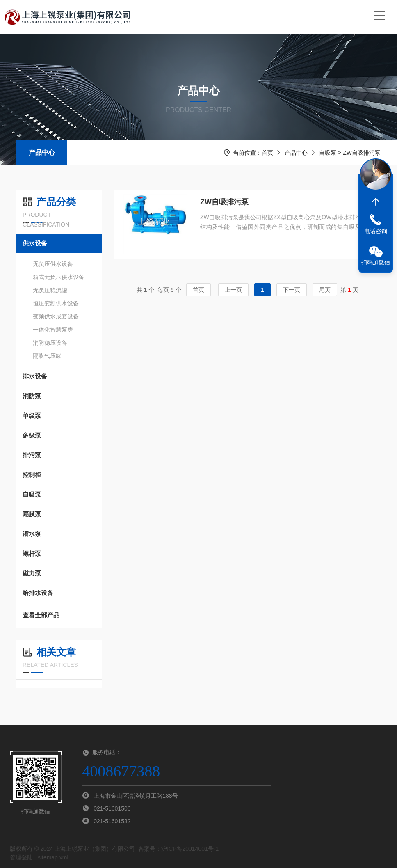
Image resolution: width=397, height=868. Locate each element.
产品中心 (42, 152)
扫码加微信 (376, 262)
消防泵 (32, 396)
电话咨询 (376, 231)
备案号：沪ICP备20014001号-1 (178, 849)
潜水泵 (32, 534)
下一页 (292, 290)
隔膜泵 (32, 514)
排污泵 (32, 455)
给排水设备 (38, 593)
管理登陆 (21, 857)
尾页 (325, 290)
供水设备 (35, 243)
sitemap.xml (53, 857)
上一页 (233, 290)
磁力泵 (32, 573)
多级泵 (32, 435)
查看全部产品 (59, 615)
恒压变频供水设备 (56, 303)
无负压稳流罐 (50, 290)
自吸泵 (328, 153)
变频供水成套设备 (56, 316)
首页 (267, 153)
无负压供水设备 (53, 264)
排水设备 (35, 376)
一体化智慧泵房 (53, 330)
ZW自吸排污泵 (224, 202)
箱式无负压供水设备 (59, 277)
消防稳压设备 (50, 343)
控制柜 (32, 475)
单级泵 (32, 416)
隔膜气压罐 (47, 356)
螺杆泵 (32, 553)
